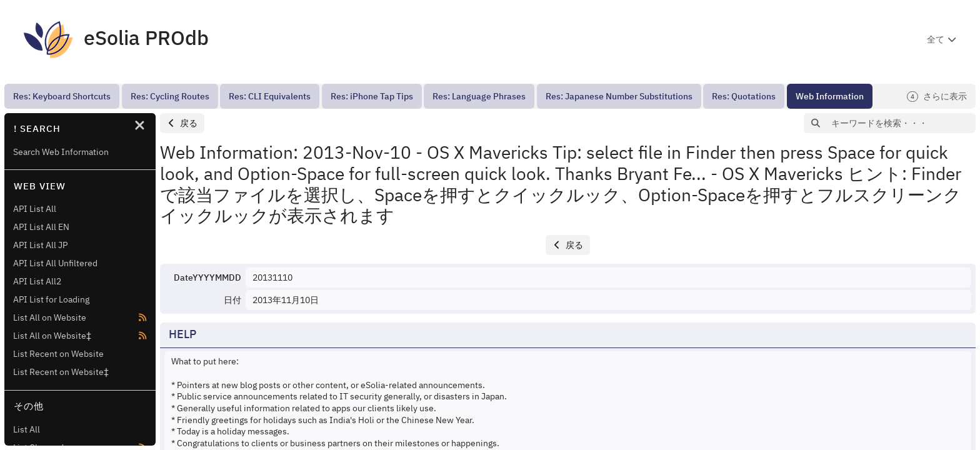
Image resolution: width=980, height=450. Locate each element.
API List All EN (41, 227)
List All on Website (50, 317)
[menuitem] (62, 96)
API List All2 (37, 281)
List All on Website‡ (52, 336)
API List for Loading (51, 299)
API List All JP (40, 245)
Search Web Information (61, 152)
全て (936, 39)
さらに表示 (937, 97)
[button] (182, 123)
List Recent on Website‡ (61, 372)
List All (27, 429)
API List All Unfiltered (55, 263)
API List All (35, 209)
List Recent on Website (58, 354)
